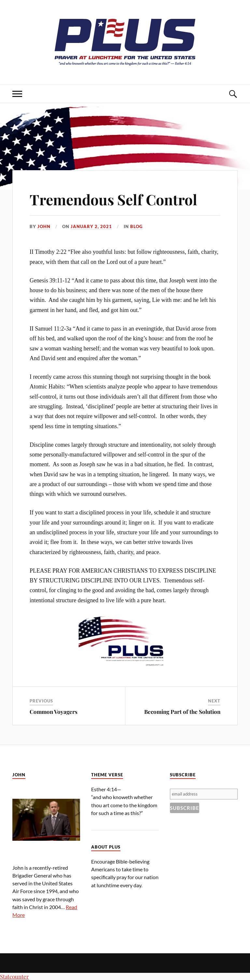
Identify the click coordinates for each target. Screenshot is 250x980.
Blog (136, 226)
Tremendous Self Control (113, 199)
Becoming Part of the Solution (182, 712)
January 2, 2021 (91, 226)
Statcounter (14, 976)
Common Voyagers (54, 712)
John (44, 226)
